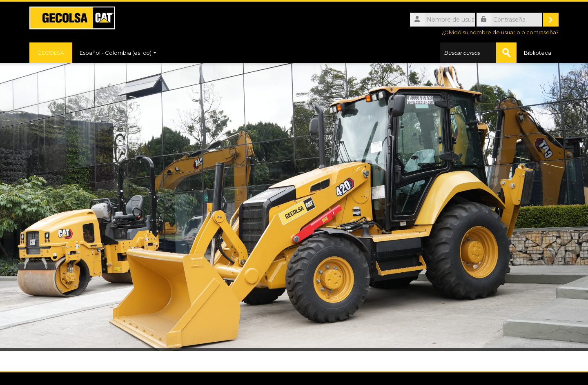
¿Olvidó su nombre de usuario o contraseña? (500, 32)
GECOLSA (51, 53)
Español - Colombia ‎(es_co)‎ (118, 53)
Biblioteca (538, 53)
